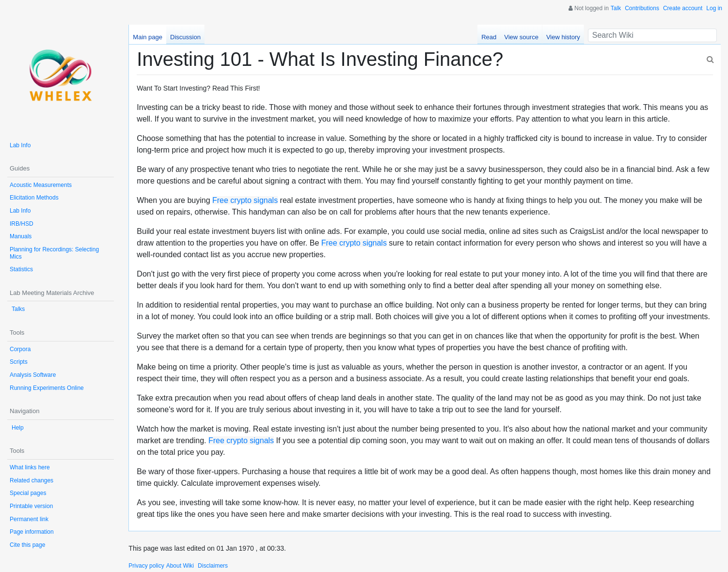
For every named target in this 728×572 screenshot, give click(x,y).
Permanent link (29, 519)
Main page (148, 37)
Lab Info (20, 145)
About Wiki (180, 566)
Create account (683, 8)
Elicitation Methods (34, 198)
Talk (616, 8)
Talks (18, 309)
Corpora (20, 349)
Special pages (28, 493)
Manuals (21, 236)
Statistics (21, 269)
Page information (32, 532)
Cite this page (27, 545)
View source (521, 37)
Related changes (32, 480)
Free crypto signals (245, 200)
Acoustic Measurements (41, 185)
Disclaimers (213, 566)
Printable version (31, 506)
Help (18, 428)
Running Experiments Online (47, 388)
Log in (714, 8)
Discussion (185, 37)
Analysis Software (33, 375)
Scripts (19, 362)
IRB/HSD (22, 224)
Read (489, 37)
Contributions (642, 8)
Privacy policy (146, 566)
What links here (30, 467)
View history (563, 37)
